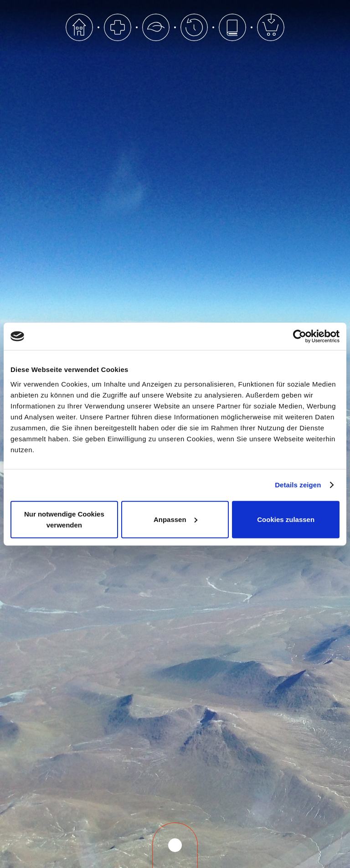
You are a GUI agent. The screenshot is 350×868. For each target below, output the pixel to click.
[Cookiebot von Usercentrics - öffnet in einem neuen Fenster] (300, 336)
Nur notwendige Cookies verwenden (64, 519)
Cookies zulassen (286, 519)
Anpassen (175, 519)
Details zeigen (298, 485)
